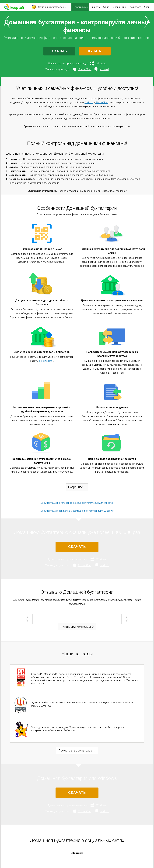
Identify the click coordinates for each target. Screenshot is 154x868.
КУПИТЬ (95, 51)
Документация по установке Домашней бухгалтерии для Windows (77, 503)
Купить (106, 7)
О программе (80, 7)
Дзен (147, 7)
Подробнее (75, 487)
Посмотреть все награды (75, 750)
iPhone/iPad (102, 102)
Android (89, 102)
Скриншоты (119, 7)
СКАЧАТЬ (59, 51)
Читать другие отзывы (75, 627)
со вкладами (46, 361)
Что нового (135, 7)
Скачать (95, 7)
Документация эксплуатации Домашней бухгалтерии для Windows (77, 511)
